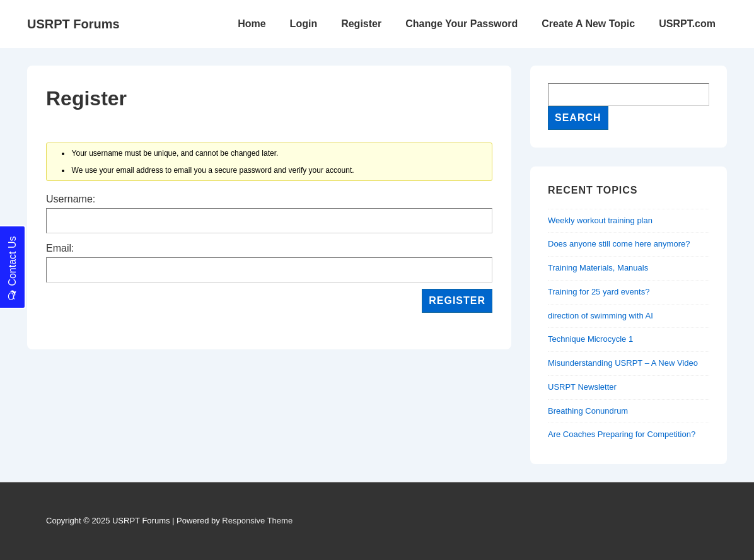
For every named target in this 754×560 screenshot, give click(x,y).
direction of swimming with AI (600, 316)
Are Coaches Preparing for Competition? (622, 434)
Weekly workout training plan (600, 220)
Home (252, 24)
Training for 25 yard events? (599, 292)
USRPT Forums (73, 24)
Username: (71, 199)
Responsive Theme (257, 521)
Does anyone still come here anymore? (619, 244)
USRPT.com (687, 24)
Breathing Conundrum (588, 411)
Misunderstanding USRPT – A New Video (623, 363)
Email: (60, 248)
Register (361, 24)
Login (304, 24)
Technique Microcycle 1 (590, 339)
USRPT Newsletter (582, 387)
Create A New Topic (588, 24)
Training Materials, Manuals (598, 268)
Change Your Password (461, 24)
